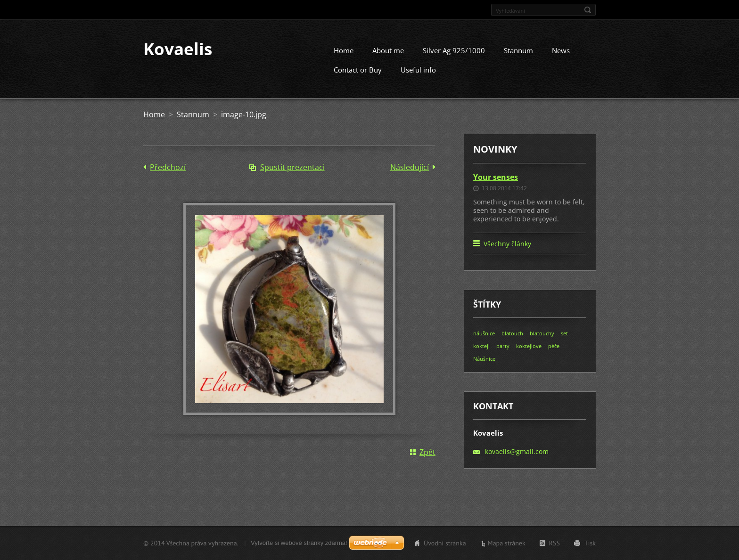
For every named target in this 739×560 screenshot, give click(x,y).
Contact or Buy (358, 78)
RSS (554, 544)
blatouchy (542, 342)
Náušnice (484, 368)
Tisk (590, 544)
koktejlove (529, 355)
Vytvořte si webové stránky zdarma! (299, 544)
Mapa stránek (507, 544)
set (564, 342)
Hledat (588, 10)
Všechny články (507, 253)
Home (344, 59)
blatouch (512, 342)
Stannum (518, 59)
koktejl (481, 355)
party (503, 355)
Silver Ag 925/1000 (454, 59)
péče (554, 355)
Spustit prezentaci (292, 176)
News (561, 59)
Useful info (418, 78)
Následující (410, 176)
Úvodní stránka (445, 544)
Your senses (496, 186)
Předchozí (168, 176)
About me (388, 59)
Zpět (427, 461)
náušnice (484, 342)
